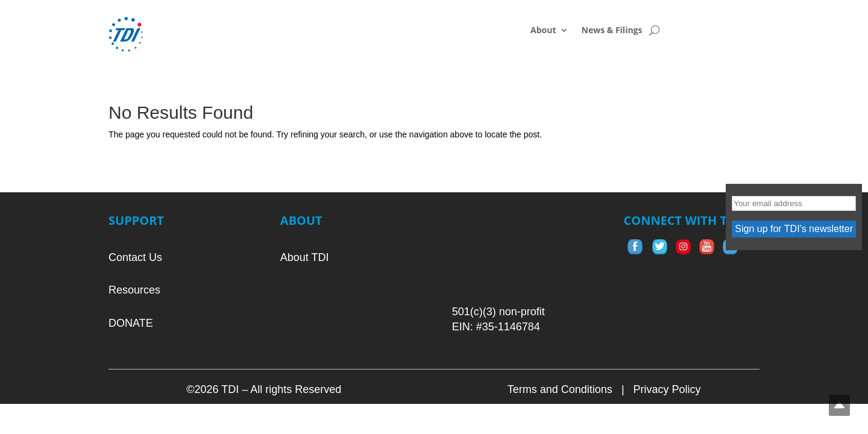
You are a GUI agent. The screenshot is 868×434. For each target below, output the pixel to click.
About (543, 31)
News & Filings (612, 31)
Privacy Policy (667, 389)
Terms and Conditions (560, 389)
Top (839, 405)
